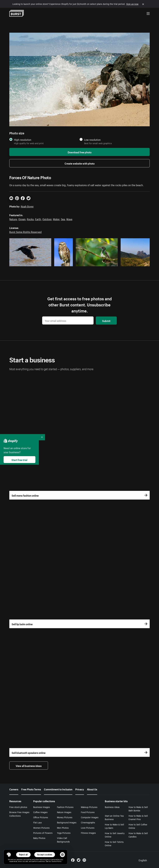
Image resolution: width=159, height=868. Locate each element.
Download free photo (80, 152)
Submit (106, 321)
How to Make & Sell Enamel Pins (138, 817)
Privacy (80, 789)
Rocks (30, 219)
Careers (14, 789)
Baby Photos (39, 838)
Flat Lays (37, 822)
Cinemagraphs (88, 822)
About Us (92, 789)
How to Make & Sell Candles (138, 835)
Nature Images (64, 812)
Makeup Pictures (89, 807)
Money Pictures (65, 817)
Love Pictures (88, 828)
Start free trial (19, 460)
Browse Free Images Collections (19, 814)
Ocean (22, 219)
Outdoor (47, 219)
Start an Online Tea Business (114, 817)
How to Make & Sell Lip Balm (114, 826)
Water (56, 219)
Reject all (23, 855)
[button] (9, 855)
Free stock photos (18, 807)
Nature (13, 219)
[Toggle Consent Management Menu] (9, 855)
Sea (63, 219)
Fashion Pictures (65, 807)
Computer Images (90, 817)
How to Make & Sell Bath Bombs (138, 809)
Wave (69, 219)
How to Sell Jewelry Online (115, 835)
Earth (38, 219)
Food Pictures (88, 812)
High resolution (23, 140)
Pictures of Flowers (43, 833)
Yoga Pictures (64, 833)
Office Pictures (41, 817)
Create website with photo (80, 163)
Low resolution (92, 140)
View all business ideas (29, 766)
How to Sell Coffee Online (138, 826)
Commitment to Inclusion (58, 789)
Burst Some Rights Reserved (25, 232)
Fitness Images (88, 833)
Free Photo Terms (31, 789)
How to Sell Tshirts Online (114, 844)
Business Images (42, 807)
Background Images (67, 822)
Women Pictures (41, 828)
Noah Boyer (27, 206)
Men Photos (63, 828)
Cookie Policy (56, 861)
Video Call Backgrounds (63, 840)
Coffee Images (40, 812)
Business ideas (112, 807)
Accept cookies (45, 855)
